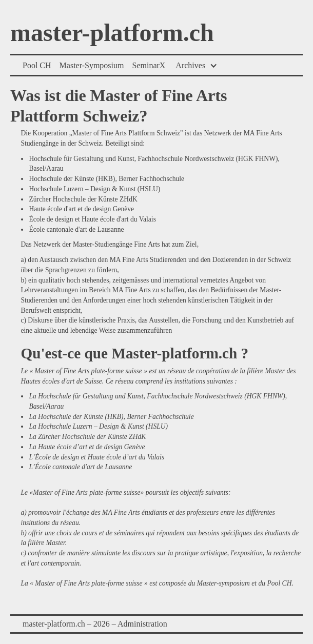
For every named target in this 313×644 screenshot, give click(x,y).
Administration (142, 624)
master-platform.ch (112, 33)
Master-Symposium (92, 65)
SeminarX (149, 65)
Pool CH (37, 65)
